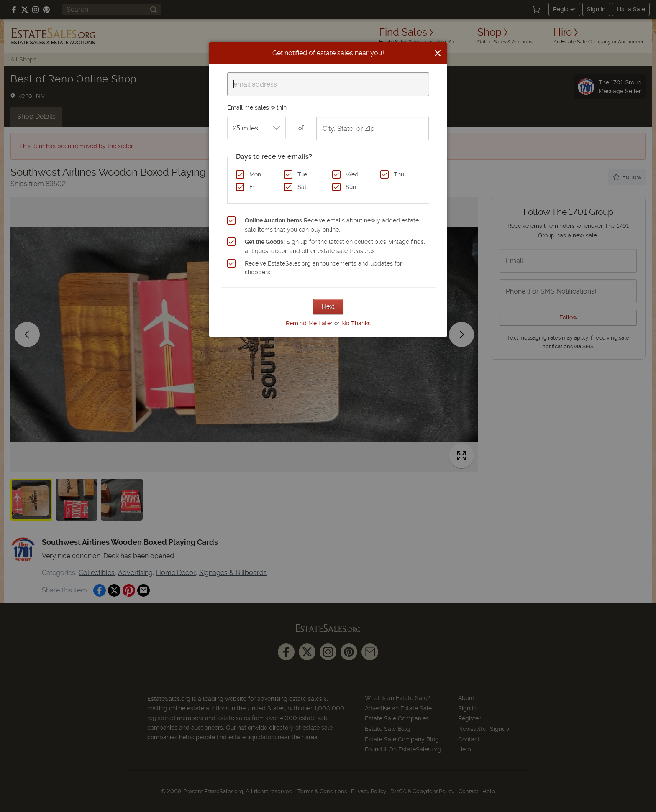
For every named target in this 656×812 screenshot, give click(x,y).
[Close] (438, 53)
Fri (252, 187)
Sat (302, 187)
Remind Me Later (309, 323)
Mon (255, 174)
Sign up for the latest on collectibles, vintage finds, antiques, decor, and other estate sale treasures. (335, 246)
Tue (302, 174)
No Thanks (356, 323)
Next (328, 306)
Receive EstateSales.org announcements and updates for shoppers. (323, 268)
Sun (351, 187)
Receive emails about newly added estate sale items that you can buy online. (332, 225)
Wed (352, 174)
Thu (399, 174)
